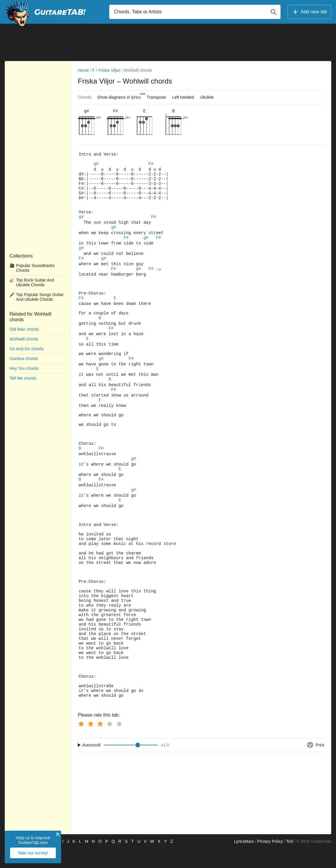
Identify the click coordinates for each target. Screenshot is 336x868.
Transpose (156, 97)
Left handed (183, 97)
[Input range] (131, 765)
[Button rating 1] (81, 743)
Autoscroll (91, 765)
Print (315, 765)
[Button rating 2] (91, 743)
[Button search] (273, 12)
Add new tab (309, 12)
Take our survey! (33, 853)
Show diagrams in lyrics (120, 96)
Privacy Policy (270, 861)
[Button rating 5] (119, 743)
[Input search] (195, 12)
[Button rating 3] (100, 743)
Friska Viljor (109, 70)
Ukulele (207, 97)
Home (83, 70)
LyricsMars (244, 861)
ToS (290, 861)
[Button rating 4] (110, 743)
